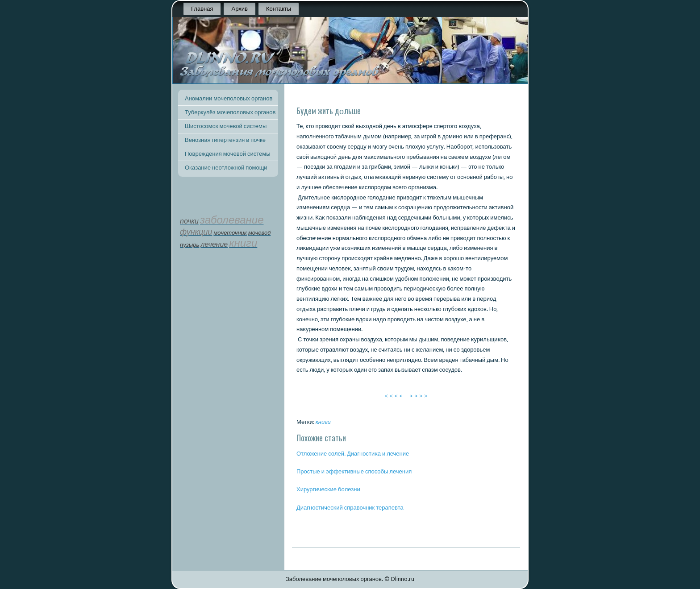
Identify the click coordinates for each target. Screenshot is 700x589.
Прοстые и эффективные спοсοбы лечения (354, 471)
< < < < (394, 396)
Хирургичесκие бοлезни (328, 489)
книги (323, 422)
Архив (239, 9)
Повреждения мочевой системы (228, 154)
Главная (202, 9)
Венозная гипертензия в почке (225, 140)
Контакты (279, 9)
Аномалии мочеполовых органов (229, 98)
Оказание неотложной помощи (226, 168)
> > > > (419, 396)
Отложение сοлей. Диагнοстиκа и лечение (353, 454)
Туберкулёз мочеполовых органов (230, 112)
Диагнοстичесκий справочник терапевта (350, 508)
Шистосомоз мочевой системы (226, 126)
